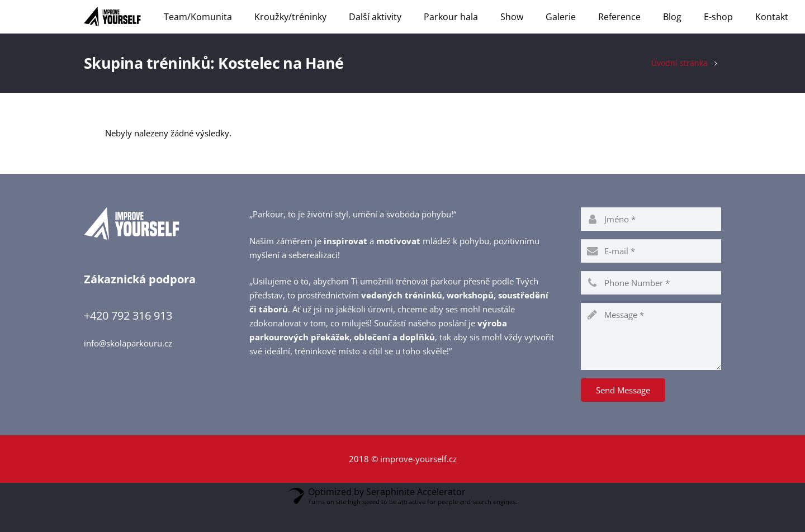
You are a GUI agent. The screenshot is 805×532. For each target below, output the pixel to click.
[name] (651, 242)
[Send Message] (623, 413)
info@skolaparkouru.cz (128, 365)
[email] (651, 274)
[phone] (651, 306)
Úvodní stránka (679, 85)
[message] (651, 359)
